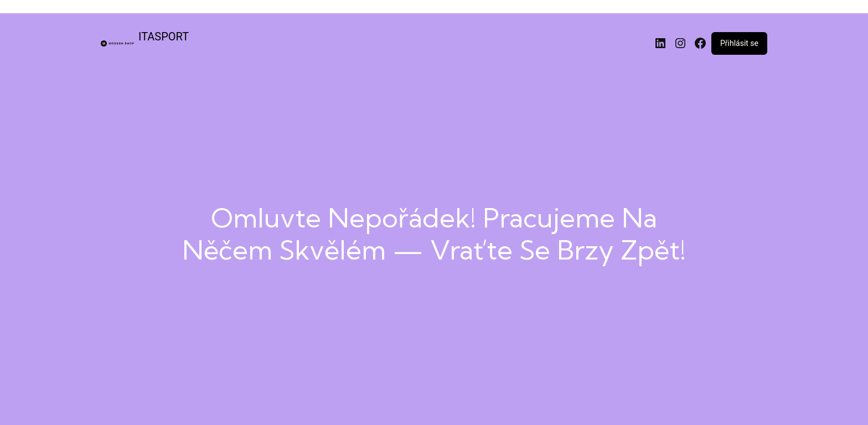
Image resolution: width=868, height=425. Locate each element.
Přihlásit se (739, 43)
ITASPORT (164, 37)
